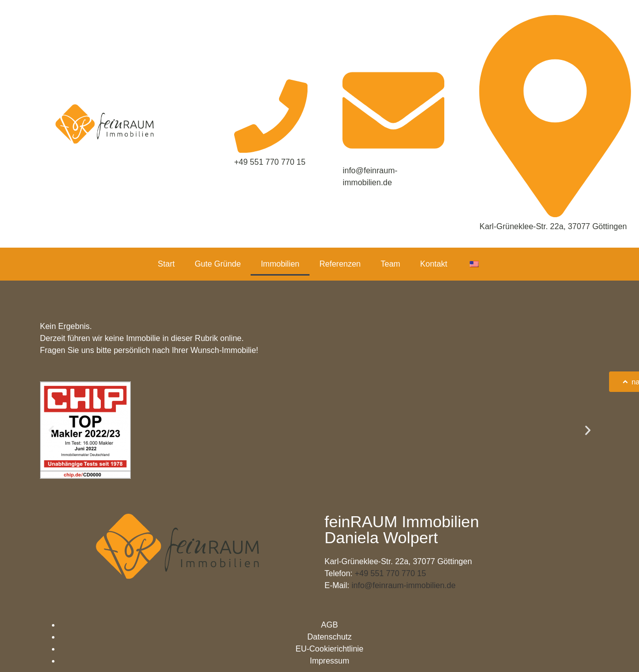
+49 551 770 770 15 (390, 573)
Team (390, 264)
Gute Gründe (218, 264)
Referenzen (340, 264)
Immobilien (280, 264)
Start (166, 264)
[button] (51, 430)
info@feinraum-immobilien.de (403, 585)
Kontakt (434, 264)
